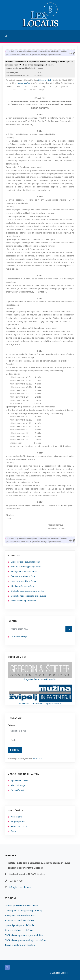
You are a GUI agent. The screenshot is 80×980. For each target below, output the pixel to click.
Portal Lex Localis (19, 827)
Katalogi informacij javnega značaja (27, 567)
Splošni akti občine (19, 781)
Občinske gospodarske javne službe (27, 591)
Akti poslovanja (18, 785)
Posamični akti (17, 790)
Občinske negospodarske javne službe (28, 596)
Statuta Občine (24, 83)
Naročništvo (16, 817)
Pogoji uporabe (18, 822)
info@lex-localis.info (20, 887)
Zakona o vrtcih (45, 80)
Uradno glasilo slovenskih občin (26, 562)
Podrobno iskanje (19, 637)
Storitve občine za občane (23, 586)
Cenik (13, 831)
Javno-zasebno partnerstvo (23, 601)
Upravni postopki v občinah (23, 581)
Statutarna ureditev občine (23, 576)
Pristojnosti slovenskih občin (24, 572)
